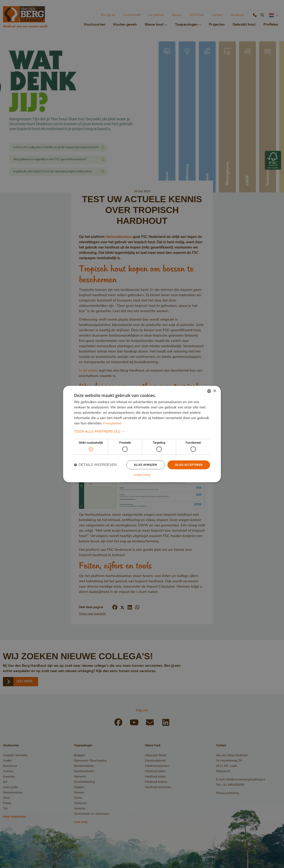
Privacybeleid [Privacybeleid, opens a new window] (112, 423)
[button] (142, 432)
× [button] (214, 391)
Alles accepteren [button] (189, 465)
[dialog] (142, 434)
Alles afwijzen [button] (146, 465)
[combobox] (209, 391)
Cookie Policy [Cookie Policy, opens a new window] (142, 475)
